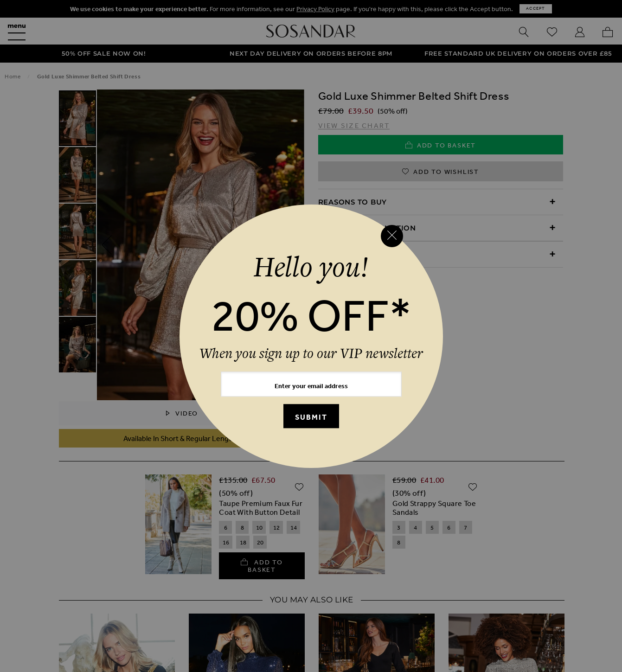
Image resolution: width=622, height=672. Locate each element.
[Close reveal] (392, 236)
